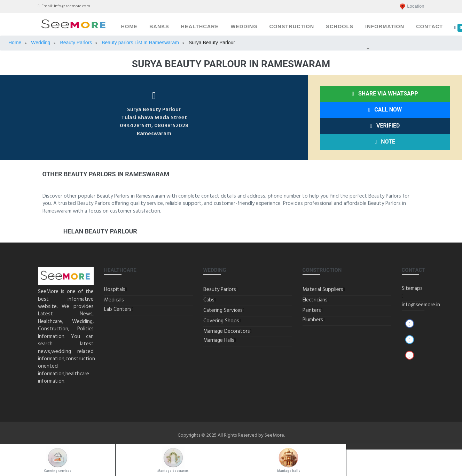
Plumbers (313, 320)
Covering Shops (221, 321)
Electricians (315, 300)
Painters (312, 310)
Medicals (114, 300)
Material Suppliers (323, 290)
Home (130, 26)
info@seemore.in (421, 305)
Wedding (244, 26)
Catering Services (223, 310)
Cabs (209, 300)
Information (385, 26)
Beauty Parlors (220, 290)
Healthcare (200, 26)
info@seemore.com (72, 6)
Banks (159, 26)
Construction (292, 26)
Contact (429, 26)
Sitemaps (412, 289)
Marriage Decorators (227, 331)
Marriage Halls (219, 340)
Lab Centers (118, 309)
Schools (340, 26)
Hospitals (115, 290)
